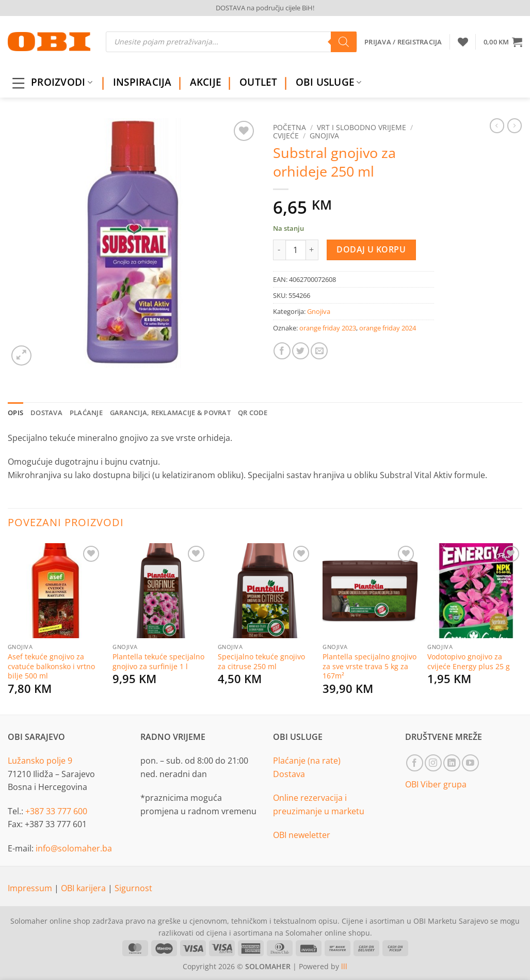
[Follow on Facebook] (415, 763)
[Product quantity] (296, 250)
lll (344, 966)
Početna (290, 127)
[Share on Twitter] (301, 351)
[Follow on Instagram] (433, 763)
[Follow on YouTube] (470, 763)
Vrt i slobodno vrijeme (362, 127)
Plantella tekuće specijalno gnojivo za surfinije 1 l (158, 662)
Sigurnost (133, 888)
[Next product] (497, 125)
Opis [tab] (15, 413)
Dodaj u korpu (371, 249)
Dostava (289, 774)
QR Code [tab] (253, 413)
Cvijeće (286, 136)
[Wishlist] (463, 42)
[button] (503, 42)
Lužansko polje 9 (40, 761)
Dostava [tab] (46, 413)
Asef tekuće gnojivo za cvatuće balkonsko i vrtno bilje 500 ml (51, 666)
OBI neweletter (302, 835)
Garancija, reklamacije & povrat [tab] (170, 413)
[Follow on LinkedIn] (452, 763)
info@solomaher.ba (74, 848)
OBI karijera (84, 888)
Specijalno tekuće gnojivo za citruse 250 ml (261, 662)
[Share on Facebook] (282, 351)
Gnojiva (324, 136)
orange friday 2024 (388, 328)
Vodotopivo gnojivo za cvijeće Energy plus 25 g (469, 662)
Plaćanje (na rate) (307, 761)
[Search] (344, 42)
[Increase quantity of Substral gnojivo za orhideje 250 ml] (312, 250)
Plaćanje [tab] (86, 413)
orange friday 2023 (328, 328)
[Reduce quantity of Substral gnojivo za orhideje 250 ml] (279, 250)
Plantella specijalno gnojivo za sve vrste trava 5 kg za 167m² (370, 666)
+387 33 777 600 (56, 811)
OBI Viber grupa (436, 784)
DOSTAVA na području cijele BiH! (265, 8)
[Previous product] (515, 125)
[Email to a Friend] (319, 351)
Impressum (31, 888)
